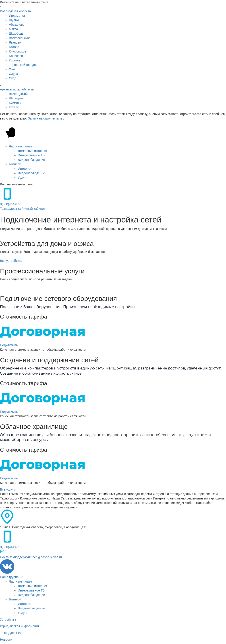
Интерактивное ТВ (31, 155)
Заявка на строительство (46, 118)
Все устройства (11, 261)
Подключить (9, 345)
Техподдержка (10, 209)
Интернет (25, 169)
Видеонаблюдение (31, 160)
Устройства (8, 619)
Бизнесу (15, 164)
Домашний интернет (33, 151)
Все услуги (8, 489)
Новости (6, 640)
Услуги (23, 178)
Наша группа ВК (12, 577)
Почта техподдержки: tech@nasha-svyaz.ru (31, 557)
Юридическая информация (20, 626)
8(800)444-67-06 (12, 204)
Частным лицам (20, 146)
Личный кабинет (33, 209)
